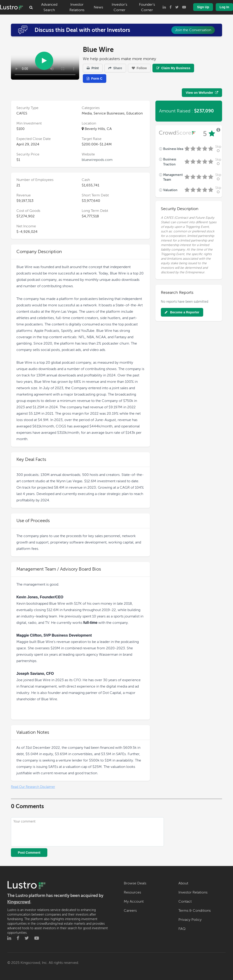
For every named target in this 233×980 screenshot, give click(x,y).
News (98, 7)
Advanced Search (49, 7)
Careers (130, 911)
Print (93, 68)
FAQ (182, 929)
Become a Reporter (182, 312)
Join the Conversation (193, 30)
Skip (218, 149)
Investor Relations (77, 7)
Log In (224, 7)
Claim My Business (173, 68)
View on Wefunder (202, 93)
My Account (134, 901)
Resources (132, 892)
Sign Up (203, 7)
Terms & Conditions (195, 911)
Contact (185, 901)
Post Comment (29, 853)
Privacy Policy (190, 920)
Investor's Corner (119, 7)
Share (115, 68)
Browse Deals (135, 883)
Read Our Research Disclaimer (33, 787)
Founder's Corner (147, 7)
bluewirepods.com (97, 160)
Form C (95, 79)
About (183, 883)
